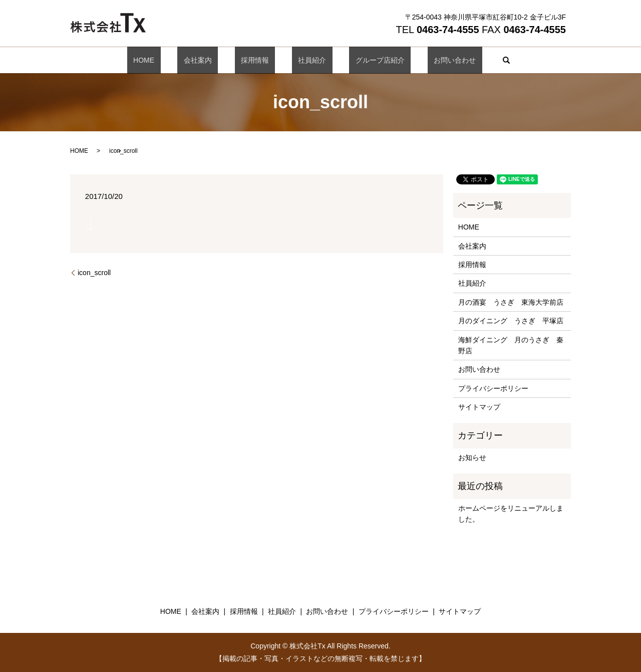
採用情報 (261, 60)
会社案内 (216, 60)
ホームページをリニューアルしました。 (511, 514)
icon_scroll (94, 273)
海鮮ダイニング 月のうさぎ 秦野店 (511, 345)
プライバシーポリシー (493, 388)
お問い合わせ (424, 60)
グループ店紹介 (362, 60)
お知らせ (472, 458)
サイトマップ (479, 407)
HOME (175, 60)
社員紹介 (306, 60)
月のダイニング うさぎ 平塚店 (511, 321)
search (469, 60)
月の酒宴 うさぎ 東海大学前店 (511, 302)
